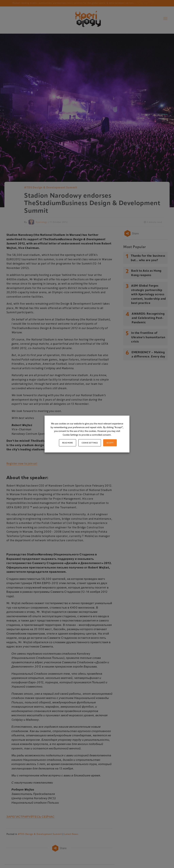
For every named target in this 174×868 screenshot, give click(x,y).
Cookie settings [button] (90, 443)
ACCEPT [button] (110, 443)
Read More (68, 443)
